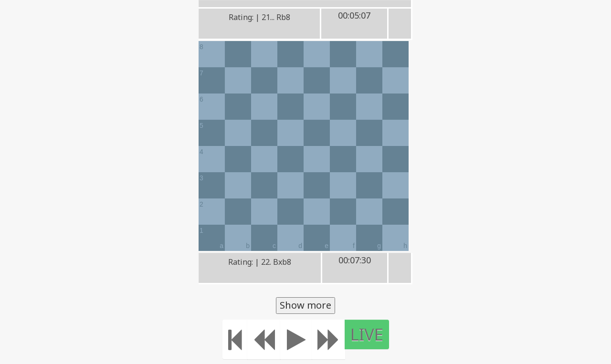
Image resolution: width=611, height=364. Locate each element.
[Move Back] (264, 339)
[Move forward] (328, 339)
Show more (305, 305)
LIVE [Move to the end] (367, 334)
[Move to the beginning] (235, 339)
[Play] (296, 339)
